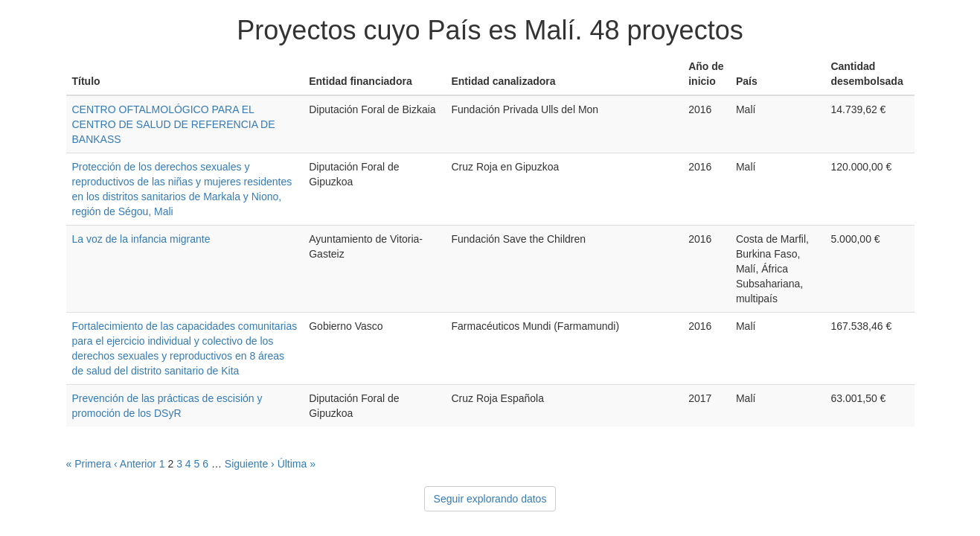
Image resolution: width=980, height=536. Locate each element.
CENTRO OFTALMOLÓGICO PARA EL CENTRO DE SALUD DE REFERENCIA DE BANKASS (174, 124)
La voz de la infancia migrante (141, 239)
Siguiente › (250, 464)
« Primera (89, 464)
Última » (297, 464)
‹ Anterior (135, 464)
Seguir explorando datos (490, 499)
